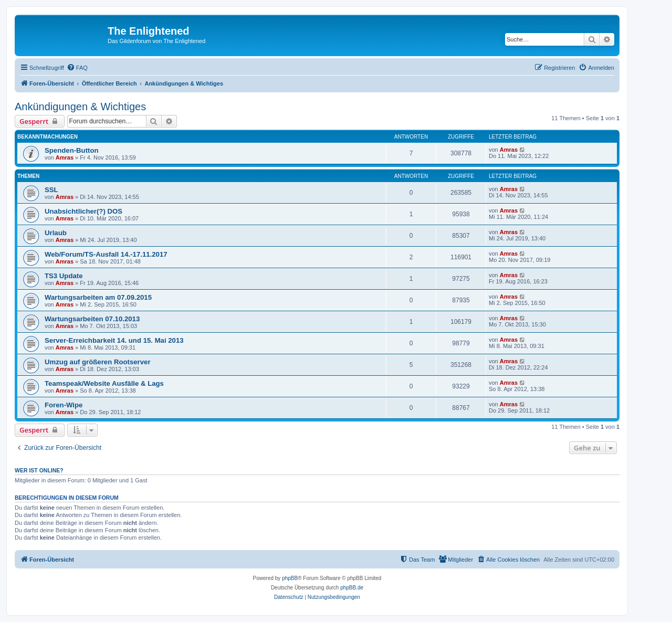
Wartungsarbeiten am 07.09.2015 (98, 297)
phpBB (290, 578)
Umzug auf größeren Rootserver (98, 362)
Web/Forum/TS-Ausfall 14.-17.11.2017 (106, 254)
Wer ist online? (39, 470)
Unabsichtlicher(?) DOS (83, 211)
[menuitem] (77, 68)
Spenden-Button (72, 150)
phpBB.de (352, 588)
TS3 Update (64, 276)
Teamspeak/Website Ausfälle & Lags (104, 383)
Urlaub (56, 233)
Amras (65, 157)
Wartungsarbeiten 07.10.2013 (92, 319)
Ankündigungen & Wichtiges (80, 107)
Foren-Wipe (64, 405)
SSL (51, 190)
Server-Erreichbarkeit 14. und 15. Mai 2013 (114, 340)
